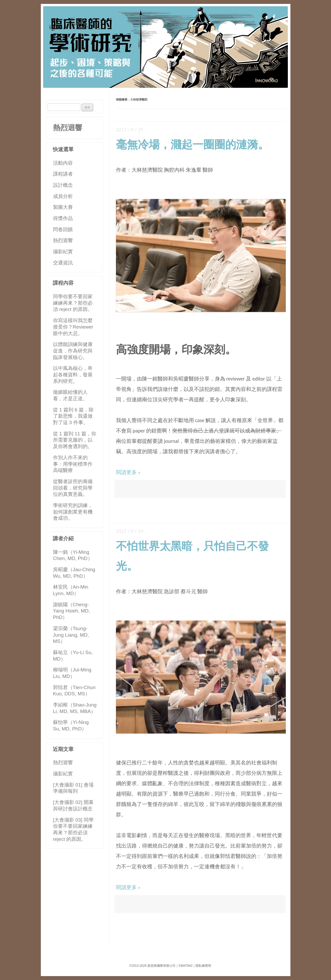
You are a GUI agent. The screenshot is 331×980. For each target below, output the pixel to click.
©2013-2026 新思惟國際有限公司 (152, 966)
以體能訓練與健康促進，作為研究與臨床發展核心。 (73, 351)
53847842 (186, 966)
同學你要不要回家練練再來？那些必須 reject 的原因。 (73, 303)
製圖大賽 (63, 207)
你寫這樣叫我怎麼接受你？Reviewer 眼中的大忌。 (73, 327)
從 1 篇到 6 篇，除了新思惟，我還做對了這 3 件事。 (73, 416)
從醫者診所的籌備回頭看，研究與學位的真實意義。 (73, 488)
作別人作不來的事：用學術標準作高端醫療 (73, 464)
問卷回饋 (63, 229)
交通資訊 (63, 263)
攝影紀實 (63, 252)
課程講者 (63, 174)
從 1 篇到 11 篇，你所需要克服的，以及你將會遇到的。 (75, 440)
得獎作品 (63, 218)
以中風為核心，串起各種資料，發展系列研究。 (73, 375)
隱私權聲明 (203, 966)
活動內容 (63, 163)
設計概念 (63, 185)
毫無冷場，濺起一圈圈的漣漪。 (192, 145)
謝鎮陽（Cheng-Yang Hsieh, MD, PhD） (72, 611)
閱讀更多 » (128, 472)
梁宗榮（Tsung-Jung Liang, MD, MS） (71, 635)
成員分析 (63, 196)
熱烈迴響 (68, 128)
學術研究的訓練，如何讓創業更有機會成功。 (73, 512)
